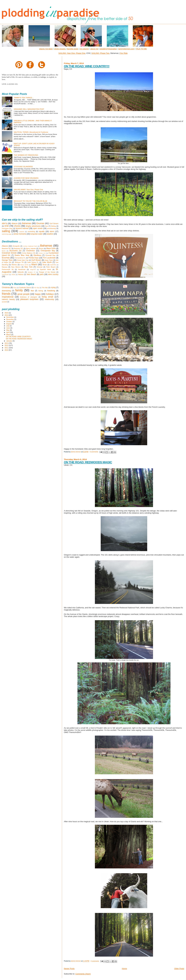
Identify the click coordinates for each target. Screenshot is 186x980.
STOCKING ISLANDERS (23, 167)
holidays (50, 294)
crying (53, 287)
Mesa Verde (24, 265)
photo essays (60, 49)
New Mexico (16, 267)
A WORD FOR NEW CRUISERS (26, 178)
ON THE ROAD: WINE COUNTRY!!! (87, 66)
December (10, 317)
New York (28, 267)
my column (84, 49)
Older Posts (179, 969)
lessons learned (22, 228)
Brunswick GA (15, 251)
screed (4, 302)
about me (94, 49)
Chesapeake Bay (48, 251)
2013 (7, 343)
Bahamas (27, 223)
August (9, 324)
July (8, 326)
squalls (42, 231)
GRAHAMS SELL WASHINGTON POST (29, 109)
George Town (7, 260)
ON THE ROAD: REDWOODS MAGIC (88, 462)
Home (124, 969)
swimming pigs (7, 234)
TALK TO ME (141, 49)
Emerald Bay (51, 255)
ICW (7, 226)
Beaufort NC (6, 248)
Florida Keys (33, 258)
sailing (6, 231)
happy (38, 294)
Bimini (41, 248)
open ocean (38, 228)
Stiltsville (21, 272)
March (9, 334)
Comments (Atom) (83, 974)
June (8, 328)
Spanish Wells (45, 269)
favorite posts (72, 49)
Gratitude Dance (25, 287)
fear (47, 226)
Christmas (6, 287)
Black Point (51, 248)
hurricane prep (7, 228)
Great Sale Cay (23, 260)
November (10, 319)
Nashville (53, 265)
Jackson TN (19, 262)
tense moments (20, 234)
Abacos (14, 223)
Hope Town (49, 260)
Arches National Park (30, 246)
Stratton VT (31, 272)
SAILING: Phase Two (100, 53)
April (8, 332)
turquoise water (36, 234)
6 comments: (94, 452)
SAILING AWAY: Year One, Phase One (28, 189)
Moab (45, 265)
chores (17, 226)
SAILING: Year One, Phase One (72, 53)
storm (52, 231)
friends (6, 294)
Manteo (14, 265)
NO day (37, 288)
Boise (4, 251)
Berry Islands (31, 248)
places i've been (46, 49)
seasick (22, 232)
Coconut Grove (9, 253)
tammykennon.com (126, 49)
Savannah (22, 269)
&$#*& (4, 223)
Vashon (21, 274)
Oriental (40, 267)
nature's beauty (8, 299)
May (8, 330)
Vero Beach (31, 274)
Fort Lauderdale (49, 258)
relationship (49, 299)
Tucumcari (5, 274)
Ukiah (13, 274)
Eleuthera (37, 255)
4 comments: (95, 961)
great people (23, 294)
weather (50, 234)
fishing (53, 226)
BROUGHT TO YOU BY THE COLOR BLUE (31, 201)
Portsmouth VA (8, 269)
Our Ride (124, 53)
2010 (7, 350)
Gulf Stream (54, 223)
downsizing (6, 291)
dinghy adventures (33, 226)
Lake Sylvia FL (33, 262)
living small (47, 297)
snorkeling (31, 231)
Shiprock (33, 270)
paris (42, 274)
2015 (7, 313)
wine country (53, 274)
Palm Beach (51, 267)
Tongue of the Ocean (47, 272)
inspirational (8, 297)
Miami (34, 264)
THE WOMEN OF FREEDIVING (26, 155)
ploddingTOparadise (108, 49)
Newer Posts (69, 969)
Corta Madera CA (29, 253)
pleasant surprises (29, 299)
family (19, 290)
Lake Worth (47, 262)
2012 (7, 345)
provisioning (51, 228)
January (10, 341)
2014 (7, 315)
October (10, 322)
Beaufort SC (19, 248)
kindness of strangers (29, 297)
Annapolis (16, 246)
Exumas (40, 223)
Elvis (15, 288)
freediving (51, 291)
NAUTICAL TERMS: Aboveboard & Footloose (31, 132)
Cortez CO (42, 253)
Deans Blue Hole (22, 255)
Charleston (31, 251)
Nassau (5, 267)
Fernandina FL (20, 258)
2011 (7, 348)
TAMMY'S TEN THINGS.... (24, 98)
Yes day (45, 287)
